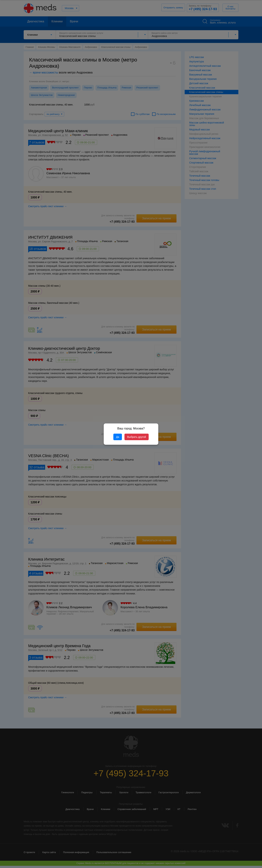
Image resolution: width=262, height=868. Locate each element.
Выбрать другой (137, 437)
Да (118, 437)
